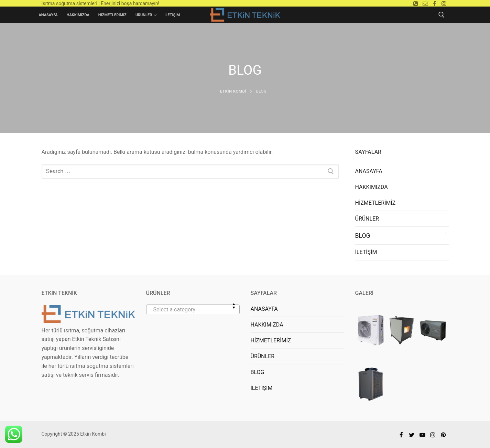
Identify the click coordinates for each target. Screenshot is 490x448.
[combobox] (193, 309)
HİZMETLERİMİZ (375, 203)
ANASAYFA (369, 171)
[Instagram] (444, 3)
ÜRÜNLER (367, 219)
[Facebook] (434, 3)
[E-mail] (425, 3)
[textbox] (193, 312)
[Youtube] (422, 435)
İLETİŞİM (366, 252)
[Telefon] (416, 3)
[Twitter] (412, 435)
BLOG (363, 236)
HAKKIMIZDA (372, 187)
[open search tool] (442, 15)
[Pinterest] (443, 435)
